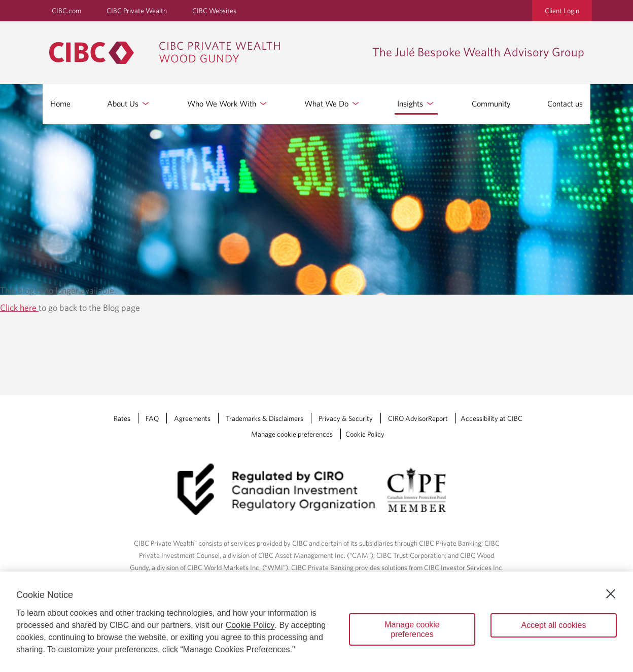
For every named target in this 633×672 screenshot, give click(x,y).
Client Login (562, 11)
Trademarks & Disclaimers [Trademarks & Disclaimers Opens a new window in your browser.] (265, 418)
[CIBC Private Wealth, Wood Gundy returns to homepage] (170, 53)
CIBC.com (66, 11)
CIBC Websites (214, 11)
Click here (19, 308)
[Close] (611, 594)
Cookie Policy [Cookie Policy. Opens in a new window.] (250, 625)
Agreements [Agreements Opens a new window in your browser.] (192, 418)
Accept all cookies (553, 625)
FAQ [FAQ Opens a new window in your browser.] (152, 418)
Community (491, 103)
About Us (129, 103)
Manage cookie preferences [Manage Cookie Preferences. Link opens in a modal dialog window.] (292, 434)
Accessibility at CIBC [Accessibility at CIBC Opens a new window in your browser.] (491, 418)
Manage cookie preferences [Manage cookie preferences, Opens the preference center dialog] (412, 629)
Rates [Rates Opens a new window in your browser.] (122, 418)
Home (60, 103)
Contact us (565, 103)
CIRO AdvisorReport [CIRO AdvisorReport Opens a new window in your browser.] (418, 418)
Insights (416, 103)
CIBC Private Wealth (137, 11)
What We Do (332, 103)
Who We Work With (228, 103)
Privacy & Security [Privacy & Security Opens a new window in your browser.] (346, 418)
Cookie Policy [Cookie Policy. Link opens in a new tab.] (365, 434)
